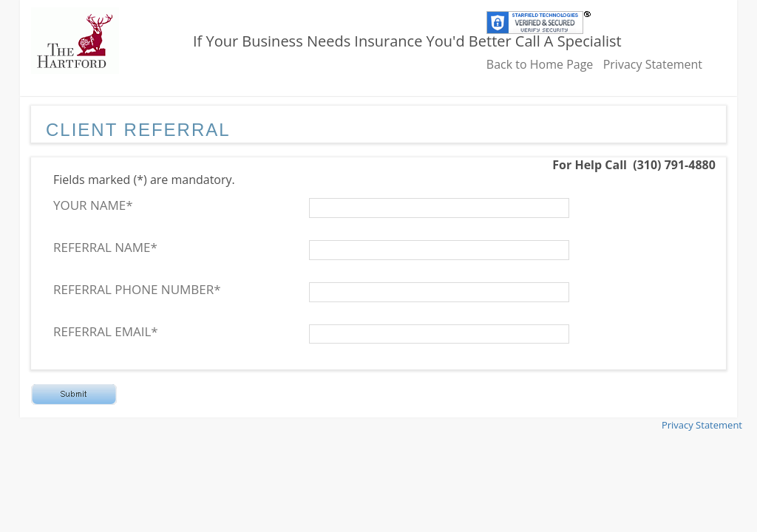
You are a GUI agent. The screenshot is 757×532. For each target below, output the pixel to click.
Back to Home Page (540, 64)
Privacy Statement (653, 64)
